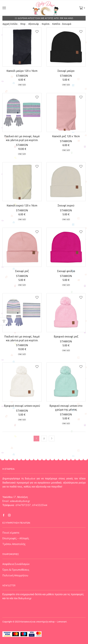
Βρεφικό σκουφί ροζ (66, 336)
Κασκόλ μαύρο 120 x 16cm (22, 71)
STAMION (22, 76)
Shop (23, 24)
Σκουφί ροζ (22, 271)
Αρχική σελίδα (10, 24)
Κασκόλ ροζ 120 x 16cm (66, 136)
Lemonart (62, 622)
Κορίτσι (46, 24)
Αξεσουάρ (34, 24)
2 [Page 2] (44, 438)
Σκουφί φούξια (66, 271)
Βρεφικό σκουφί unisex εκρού (22, 406)
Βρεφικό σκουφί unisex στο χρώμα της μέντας (66, 408)
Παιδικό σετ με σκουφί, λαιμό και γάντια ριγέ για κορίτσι (22, 138)
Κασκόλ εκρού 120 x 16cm (22, 205)
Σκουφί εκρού (66, 205)
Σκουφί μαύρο (66, 71)
